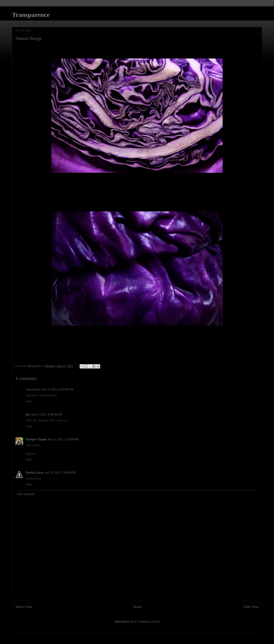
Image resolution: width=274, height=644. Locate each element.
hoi (28, 415)
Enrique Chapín (36, 439)
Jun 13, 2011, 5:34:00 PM (60, 473)
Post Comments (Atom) (145, 622)
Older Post (251, 607)
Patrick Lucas (35, 473)
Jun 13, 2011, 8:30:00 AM (47, 415)
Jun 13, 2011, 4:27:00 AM (58, 389)
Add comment (26, 494)
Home (138, 607)
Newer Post (24, 607)
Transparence (31, 15)
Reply (29, 401)
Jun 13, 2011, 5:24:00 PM (63, 439)
